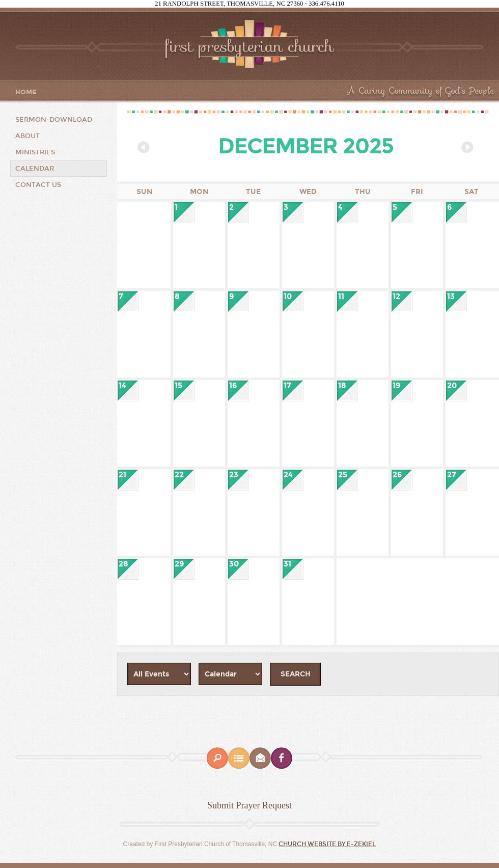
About (27, 136)
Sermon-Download (54, 120)
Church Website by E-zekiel (327, 844)
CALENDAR (35, 169)
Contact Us (38, 185)
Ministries (35, 152)
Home (26, 92)
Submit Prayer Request (249, 805)
